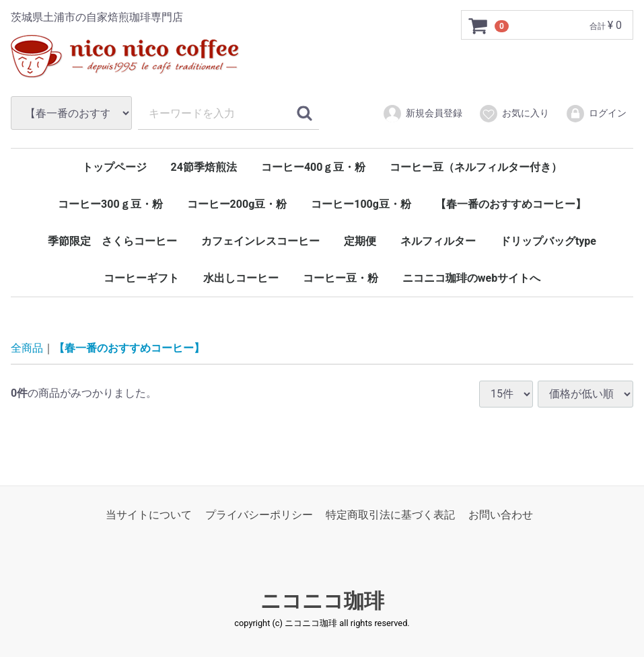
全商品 (27, 348)
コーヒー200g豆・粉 (237, 204)
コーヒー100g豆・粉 (361, 204)
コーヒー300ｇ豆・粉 (110, 204)
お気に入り (514, 114)
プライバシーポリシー (259, 515)
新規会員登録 (422, 114)
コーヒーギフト (141, 278)
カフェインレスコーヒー (260, 241)
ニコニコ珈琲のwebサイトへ (471, 278)
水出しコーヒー (241, 278)
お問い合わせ (501, 515)
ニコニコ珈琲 (322, 601)
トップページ (114, 167)
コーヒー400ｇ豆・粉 (314, 167)
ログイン (596, 114)
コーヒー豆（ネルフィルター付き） (476, 167)
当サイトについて (149, 515)
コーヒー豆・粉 (341, 278)
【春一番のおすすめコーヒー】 (511, 204)
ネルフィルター (438, 241)
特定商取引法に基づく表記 (390, 515)
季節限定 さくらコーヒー (112, 241)
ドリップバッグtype (548, 241)
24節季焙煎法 (204, 167)
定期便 (360, 241)
